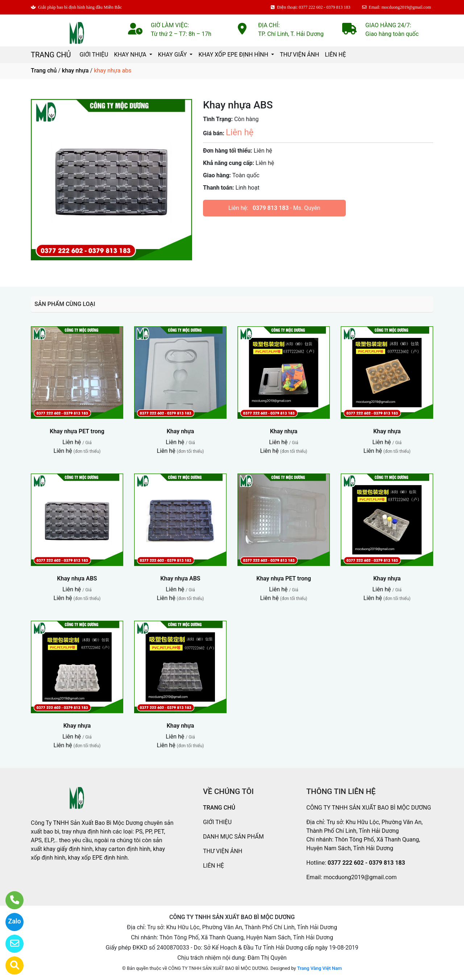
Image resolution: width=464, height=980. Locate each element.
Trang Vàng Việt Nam (320, 968)
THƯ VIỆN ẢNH (299, 55)
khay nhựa (75, 71)
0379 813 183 (271, 208)
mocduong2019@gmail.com (360, 877)
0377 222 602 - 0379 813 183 (366, 863)
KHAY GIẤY (173, 55)
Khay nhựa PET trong (77, 431)
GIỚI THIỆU (94, 55)
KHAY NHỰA (131, 55)
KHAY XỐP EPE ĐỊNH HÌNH (234, 55)
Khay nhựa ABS (77, 578)
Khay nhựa (181, 431)
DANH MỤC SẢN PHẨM (233, 837)
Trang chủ (44, 71)
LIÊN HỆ (335, 55)
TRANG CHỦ (51, 55)
